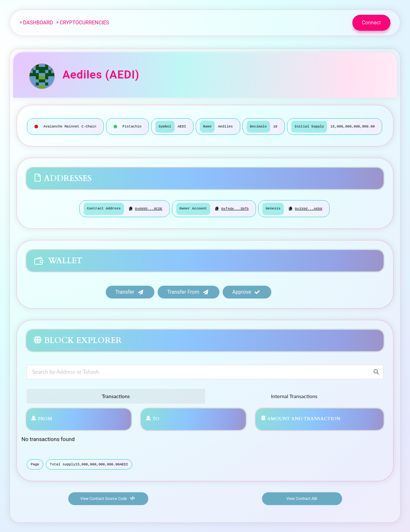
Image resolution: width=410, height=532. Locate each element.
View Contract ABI (302, 498)
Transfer (129, 291)
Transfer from (188, 291)
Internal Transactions (294, 396)
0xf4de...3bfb (235, 209)
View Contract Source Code (108, 498)
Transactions (116, 396)
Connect (371, 23)
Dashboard (38, 23)
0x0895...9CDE (149, 209)
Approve (246, 291)
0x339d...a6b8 (308, 209)
